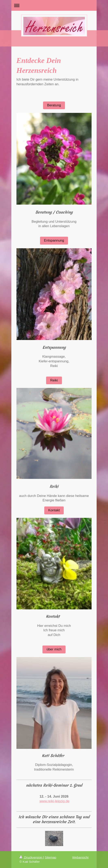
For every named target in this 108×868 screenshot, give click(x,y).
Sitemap (51, 857)
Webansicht (80, 857)
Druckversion (31, 857)
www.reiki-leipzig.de (55, 801)
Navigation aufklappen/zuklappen (54, 5)
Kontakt (54, 510)
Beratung (54, 105)
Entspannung (54, 240)
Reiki (54, 380)
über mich (54, 649)
